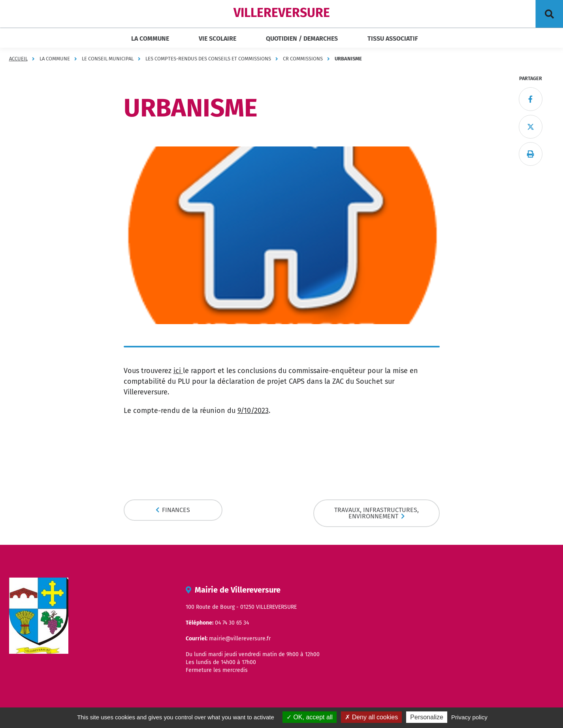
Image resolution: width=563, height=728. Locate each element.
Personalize (427, 717)
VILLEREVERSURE (282, 13)
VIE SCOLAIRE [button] (217, 38)
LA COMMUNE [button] (150, 38)
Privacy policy (469, 717)
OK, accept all (310, 717)
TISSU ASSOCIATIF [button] (393, 38)
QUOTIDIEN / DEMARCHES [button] (302, 38)
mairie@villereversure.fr (240, 639)
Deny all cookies (371, 717)
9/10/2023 (253, 411)
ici (178, 371)
